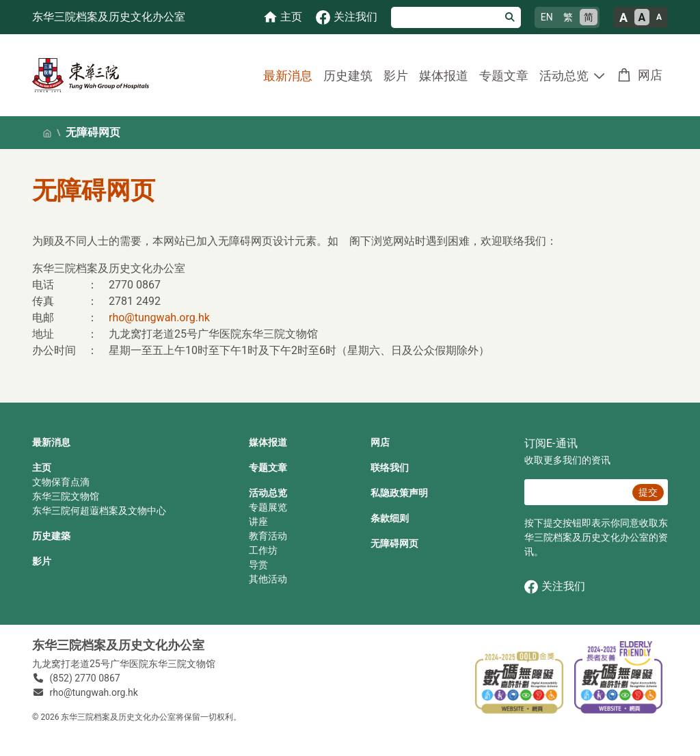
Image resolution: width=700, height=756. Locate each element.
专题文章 (504, 76)
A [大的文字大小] (623, 17)
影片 (396, 76)
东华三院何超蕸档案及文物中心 (99, 511)
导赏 (258, 565)
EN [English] (547, 17)
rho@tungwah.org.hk (159, 318)
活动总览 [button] (564, 76)
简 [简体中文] (589, 17)
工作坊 (263, 550)
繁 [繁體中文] (568, 17)
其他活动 (268, 579)
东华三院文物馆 (66, 496)
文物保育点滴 (61, 482)
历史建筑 (348, 76)
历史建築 (51, 536)
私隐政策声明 (399, 493)
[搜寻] (445, 17)
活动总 (263, 493)
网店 (650, 75)
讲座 (258, 522)
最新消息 (288, 76)
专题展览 (268, 507)
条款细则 (390, 518)
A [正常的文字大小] (642, 17)
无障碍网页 (394, 543)
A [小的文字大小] (659, 17)
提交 (648, 492)
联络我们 (390, 468)
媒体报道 (444, 76)
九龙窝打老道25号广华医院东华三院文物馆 (124, 664)
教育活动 (268, 536)
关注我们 (555, 587)
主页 (42, 468)
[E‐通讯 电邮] (576, 492)
